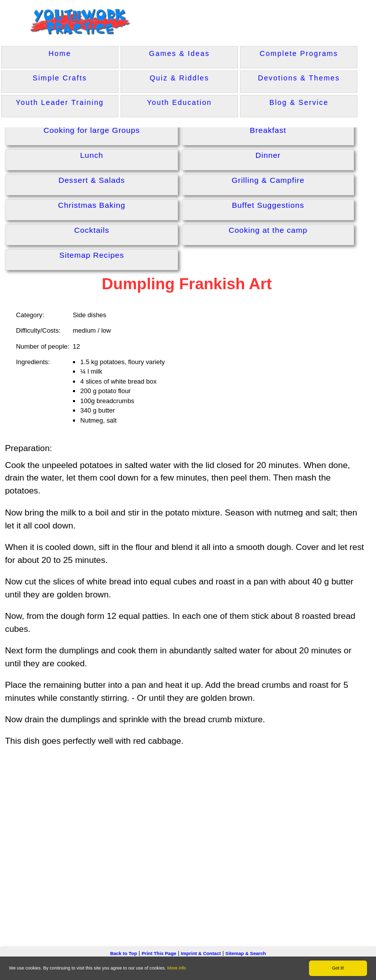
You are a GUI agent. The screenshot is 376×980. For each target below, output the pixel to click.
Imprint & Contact (201, 953)
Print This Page (159, 953)
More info (177, 968)
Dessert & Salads (92, 180)
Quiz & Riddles (179, 78)
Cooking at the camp (268, 230)
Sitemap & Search (246, 953)
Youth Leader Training (60, 102)
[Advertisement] (188, 832)
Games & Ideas (179, 53)
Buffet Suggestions (268, 205)
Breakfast (268, 130)
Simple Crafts (59, 78)
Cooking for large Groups (92, 130)
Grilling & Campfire (268, 180)
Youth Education (179, 102)
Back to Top (123, 953)
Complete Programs (299, 53)
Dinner (268, 155)
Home (60, 53)
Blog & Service (299, 102)
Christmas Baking (92, 205)
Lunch (91, 155)
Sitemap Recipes (92, 255)
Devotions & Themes (299, 78)
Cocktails (91, 230)
